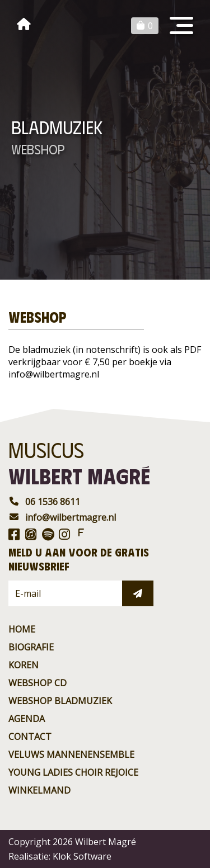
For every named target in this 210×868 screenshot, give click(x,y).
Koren (24, 665)
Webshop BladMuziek (60, 701)
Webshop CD (38, 683)
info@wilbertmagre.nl (62, 517)
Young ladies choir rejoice (73, 772)
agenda (27, 719)
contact (30, 737)
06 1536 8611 (44, 502)
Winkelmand (39, 790)
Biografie (31, 647)
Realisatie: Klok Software (60, 856)
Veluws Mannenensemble (71, 754)
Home (22, 629)
